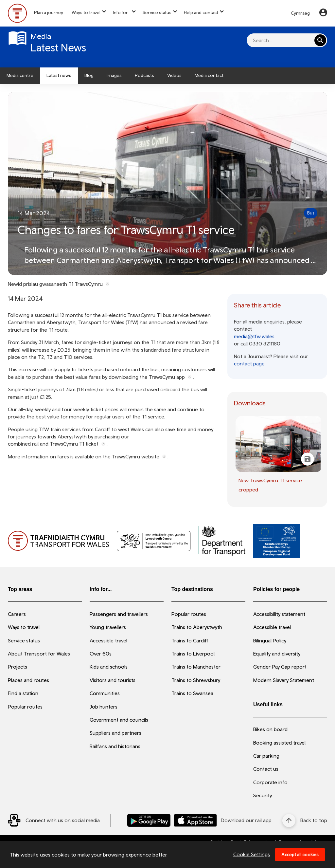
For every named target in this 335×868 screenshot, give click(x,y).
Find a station (23, 693)
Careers (17, 614)
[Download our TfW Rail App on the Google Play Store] (149, 820)
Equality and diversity (277, 654)
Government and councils (119, 720)
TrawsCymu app (167, 377)
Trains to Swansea (192, 693)
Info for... (122, 12)
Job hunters (104, 707)
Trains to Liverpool (193, 654)
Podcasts (144, 75)
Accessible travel (108, 640)
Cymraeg (300, 13)
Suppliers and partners (115, 733)
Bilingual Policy (270, 640)
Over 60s (101, 654)
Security (263, 795)
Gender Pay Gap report (280, 667)
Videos (174, 75)
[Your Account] (323, 13)
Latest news (59, 75)
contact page (249, 363)
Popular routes (25, 707)
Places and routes (28, 680)
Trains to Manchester (196, 667)
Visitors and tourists (113, 680)
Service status (157, 12)
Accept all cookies (300, 855)
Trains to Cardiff (190, 640)
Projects (18, 667)
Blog (89, 75)
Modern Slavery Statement (284, 680)
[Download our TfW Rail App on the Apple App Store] (195, 820)
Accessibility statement (279, 614)
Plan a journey (49, 12)
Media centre (20, 75)
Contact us (266, 769)
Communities (105, 693)
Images (114, 75)
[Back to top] (305, 821)
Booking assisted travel (279, 743)
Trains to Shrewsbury (196, 680)
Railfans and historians (115, 746)
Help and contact (201, 12)
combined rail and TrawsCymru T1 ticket (53, 444)
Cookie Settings (252, 854)
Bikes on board (270, 729)
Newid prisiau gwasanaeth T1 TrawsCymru (55, 284)
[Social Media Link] (54, 820)
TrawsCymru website (136, 456)
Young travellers (108, 627)
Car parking (266, 756)
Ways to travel (86, 12)
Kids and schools (109, 667)
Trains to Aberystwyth (197, 627)
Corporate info (270, 782)
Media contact (209, 75)
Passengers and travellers (119, 614)
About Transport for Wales (39, 654)
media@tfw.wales (254, 336)
